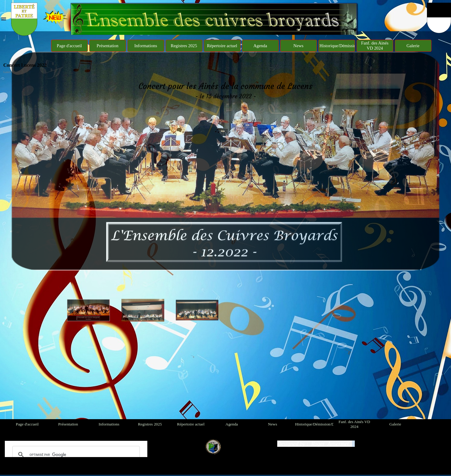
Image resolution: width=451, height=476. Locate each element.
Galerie (413, 46)
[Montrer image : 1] (89, 279)
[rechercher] (75, 455)
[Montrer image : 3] (197, 279)
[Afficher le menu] (4, 19)
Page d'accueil (69, 46)
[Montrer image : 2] (143, 279)
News (298, 46)
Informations (146, 46)
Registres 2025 (184, 46)
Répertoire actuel (222, 46)
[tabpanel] (226, 91)
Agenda (260, 46)
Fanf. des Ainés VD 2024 (375, 46)
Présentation (107, 46)
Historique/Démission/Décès (345, 46)
